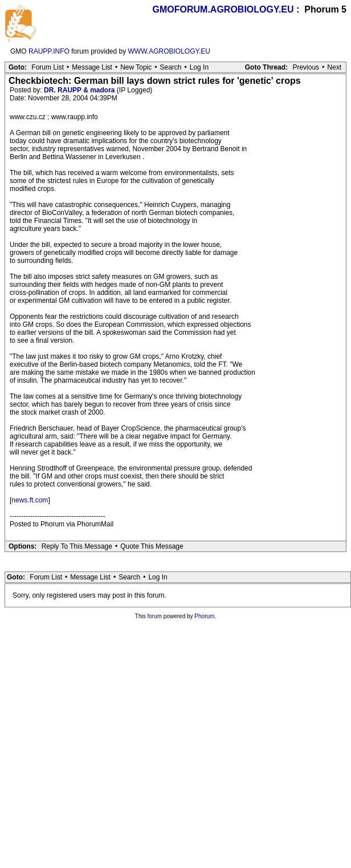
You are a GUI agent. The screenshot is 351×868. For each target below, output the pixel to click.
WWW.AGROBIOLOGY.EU (169, 51)
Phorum (204, 616)
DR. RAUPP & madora (79, 90)
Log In (199, 67)
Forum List (48, 67)
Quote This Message (152, 546)
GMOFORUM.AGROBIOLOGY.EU (223, 9)
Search (170, 67)
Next (334, 67)
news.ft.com (30, 500)
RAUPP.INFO (49, 51)
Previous (306, 67)
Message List (92, 67)
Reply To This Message (77, 546)
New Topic (136, 67)
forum (155, 616)
